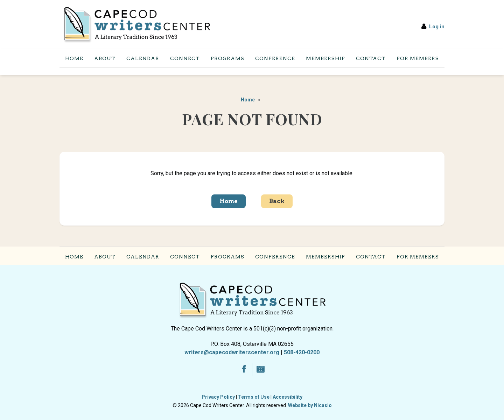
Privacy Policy (218, 397)
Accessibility (288, 397)
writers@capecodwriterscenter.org (232, 352)
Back (277, 201)
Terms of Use (254, 397)
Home (248, 100)
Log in (437, 27)
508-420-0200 (302, 352)
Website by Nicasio (310, 405)
